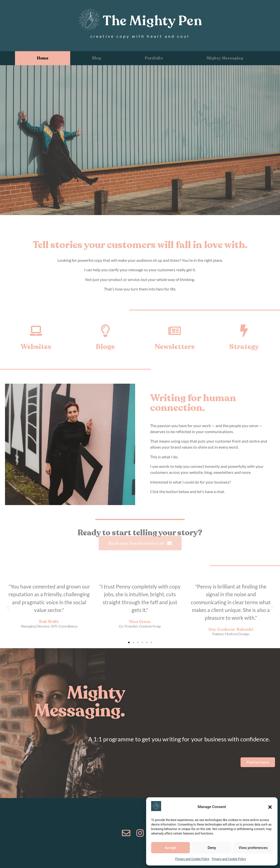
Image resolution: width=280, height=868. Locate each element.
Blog (97, 58)
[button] (270, 807)
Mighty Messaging (225, 58)
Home (43, 58)
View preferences (253, 848)
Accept (170, 848)
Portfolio (154, 58)
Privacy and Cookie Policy (192, 859)
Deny (212, 848)
